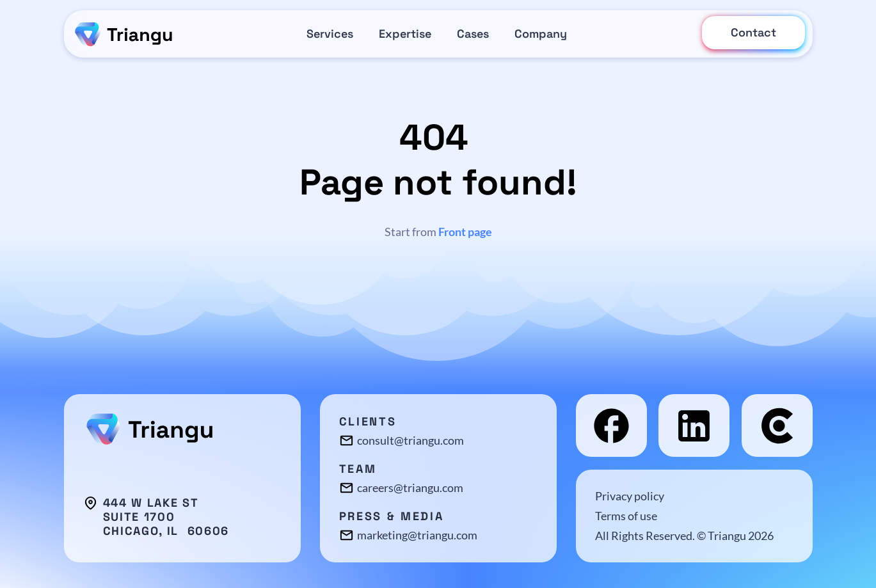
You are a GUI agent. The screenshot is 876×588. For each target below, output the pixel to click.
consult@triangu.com (410, 440)
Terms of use (626, 516)
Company (541, 34)
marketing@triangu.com (417, 535)
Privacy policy (630, 496)
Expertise (405, 34)
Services (330, 34)
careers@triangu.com (410, 488)
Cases (473, 34)
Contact (753, 32)
